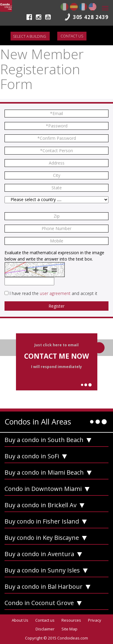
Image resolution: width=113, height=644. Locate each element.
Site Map (69, 629)
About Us (20, 620)
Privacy (95, 620)
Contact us (72, 36)
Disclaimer (45, 629)
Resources (71, 620)
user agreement (55, 293)
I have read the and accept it (53, 293)
